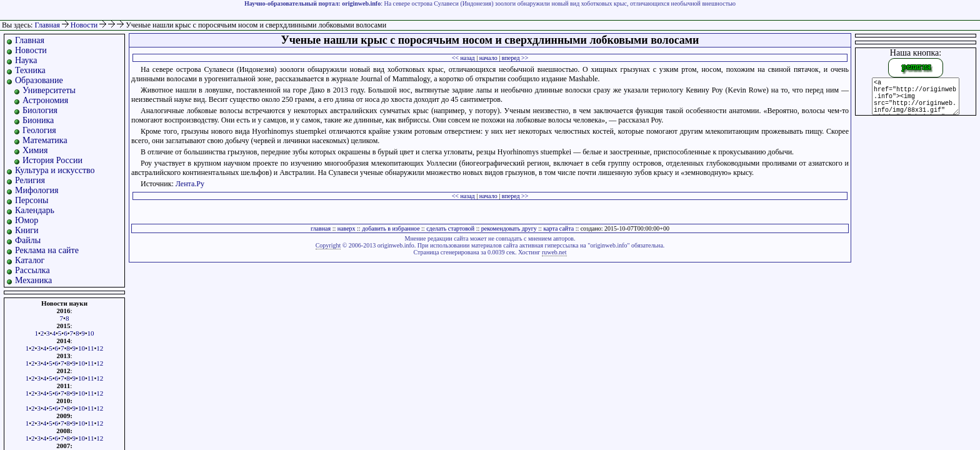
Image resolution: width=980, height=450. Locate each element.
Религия (30, 180)
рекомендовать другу (509, 228)
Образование (39, 80)
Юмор (27, 220)
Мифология (37, 190)
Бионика (38, 120)
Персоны (32, 200)
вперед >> (515, 58)
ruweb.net (554, 252)
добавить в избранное (391, 228)
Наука (26, 60)
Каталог (30, 260)
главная (321, 228)
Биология (40, 110)
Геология (39, 130)
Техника (30, 70)
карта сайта (558, 228)
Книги (27, 230)
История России (52, 160)
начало (488, 58)
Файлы (28, 240)
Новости (85, 25)
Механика (33, 280)
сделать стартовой (450, 228)
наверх (347, 228)
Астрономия (45, 100)
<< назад (463, 58)
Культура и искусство (55, 170)
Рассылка (32, 270)
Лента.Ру (190, 184)
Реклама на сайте (47, 250)
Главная (47, 25)
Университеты (49, 90)
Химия (35, 150)
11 (91, 348)
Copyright (328, 245)
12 (100, 348)
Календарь (35, 210)
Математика (45, 140)
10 (91, 333)
